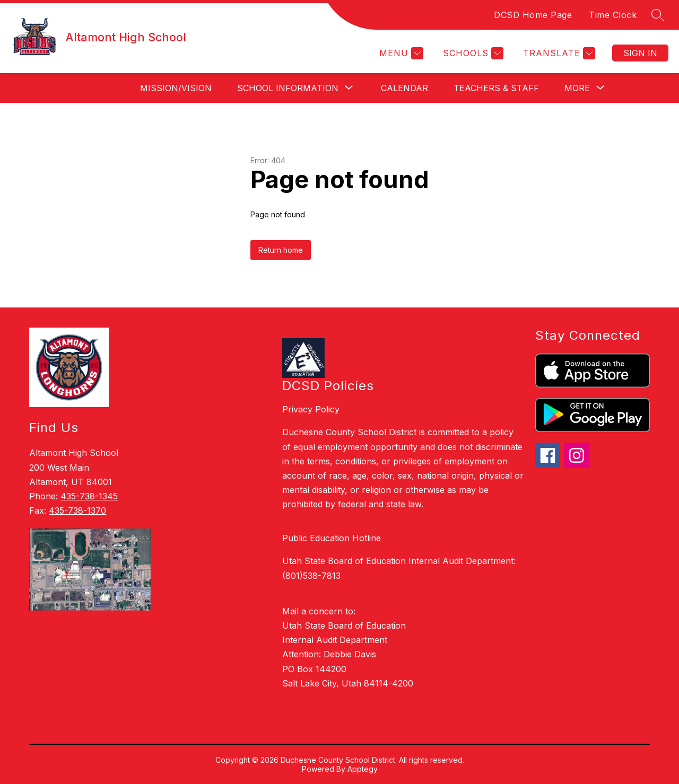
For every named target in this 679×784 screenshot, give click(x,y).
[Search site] (658, 15)
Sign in (640, 53)
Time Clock (613, 15)
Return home (281, 250)
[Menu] (400, 53)
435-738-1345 (89, 496)
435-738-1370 (77, 510)
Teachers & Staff (496, 88)
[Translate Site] (558, 53)
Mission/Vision (176, 88)
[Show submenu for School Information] (288, 88)
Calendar (404, 88)
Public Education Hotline (332, 538)
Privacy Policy (311, 409)
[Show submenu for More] (577, 88)
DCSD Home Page (533, 15)
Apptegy (363, 769)
